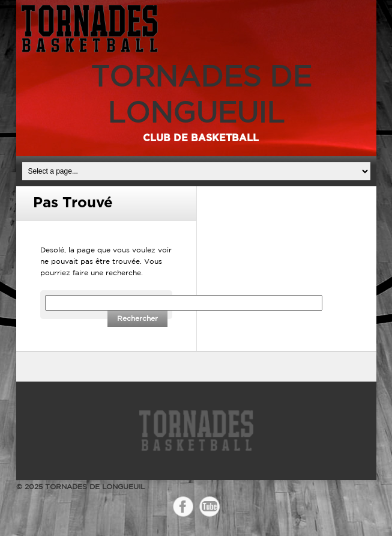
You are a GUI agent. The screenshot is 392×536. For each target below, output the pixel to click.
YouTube (210, 507)
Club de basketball (201, 138)
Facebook (183, 507)
